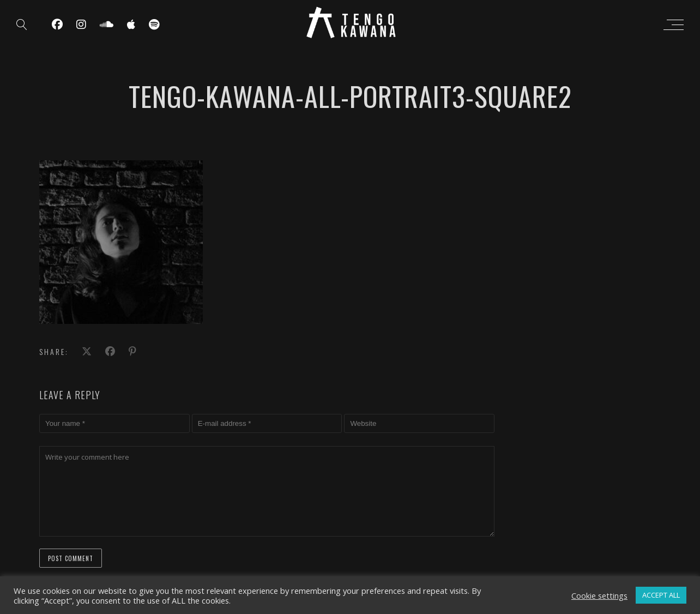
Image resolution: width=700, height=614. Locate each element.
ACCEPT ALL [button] (661, 595)
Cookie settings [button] (599, 595)
